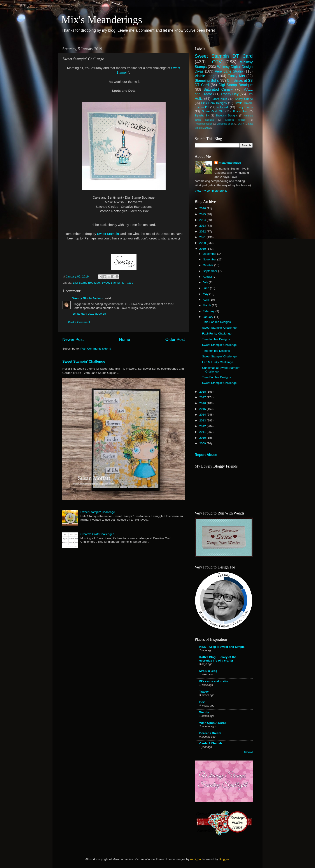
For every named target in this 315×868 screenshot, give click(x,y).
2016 (203, 403)
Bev (202, 702)
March (207, 305)
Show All (248, 752)
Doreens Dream (210, 733)
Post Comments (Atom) (96, 349)
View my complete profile (211, 191)
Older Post (175, 339)
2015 (203, 409)
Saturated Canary (218, 89)
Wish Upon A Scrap (213, 723)
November (210, 259)
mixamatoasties (230, 163)
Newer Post (73, 339)
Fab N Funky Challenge (218, 362)
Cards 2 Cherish (211, 743)
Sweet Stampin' (109, 234)
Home (124, 339)
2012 (203, 426)
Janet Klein (220, 99)
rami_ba (195, 859)
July (206, 282)
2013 (203, 420)
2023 (203, 226)
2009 (203, 443)
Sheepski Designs (227, 116)
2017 (203, 397)
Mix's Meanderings (102, 20)
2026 (203, 208)
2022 (203, 231)
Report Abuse (206, 455)
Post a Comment (79, 322)
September (210, 271)
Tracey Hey (229, 94)
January (208, 317)
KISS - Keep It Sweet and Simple (222, 647)
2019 (203, 249)
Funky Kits (236, 76)
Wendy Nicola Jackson (88, 298)
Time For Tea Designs (216, 322)
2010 (203, 438)
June (206, 288)
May (206, 294)
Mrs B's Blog (208, 671)
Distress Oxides (235, 120)
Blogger (224, 859)
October (208, 265)
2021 (203, 237)
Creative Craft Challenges (97, 534)
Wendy (204, 712)
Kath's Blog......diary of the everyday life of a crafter (218, 659)
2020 (203, 243)
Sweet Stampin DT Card (117, 283)
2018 (203, 392)
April (206, 300)
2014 (203, 415)
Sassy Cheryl (244, 99)
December (210, 254)
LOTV (215, 62)
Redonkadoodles (204, 124)
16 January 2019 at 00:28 (89, 314)
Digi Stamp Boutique (86, 283)
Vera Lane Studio (229, 71)
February (209, 311)
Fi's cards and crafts (214, 681)
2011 (203, 432)
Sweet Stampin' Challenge (84, 361)
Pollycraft (223, 107)
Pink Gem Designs (214, 103)
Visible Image (206, 76)
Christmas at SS (225, 124)
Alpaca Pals (240, 111)
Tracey (204, 692)
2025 (203, 214)
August (208, 277)
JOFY (241, 124)
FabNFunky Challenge (217, 334)
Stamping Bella (207, 80)
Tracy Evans (244, 107)
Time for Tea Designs (216, 339)
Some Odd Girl (213, 111)
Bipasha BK (202, 116)
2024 (203, 220)
